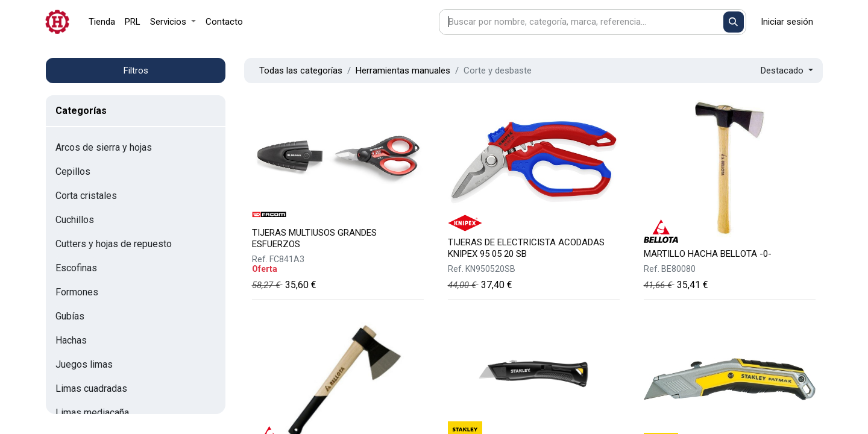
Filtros (136, 71)
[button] (787, 71)
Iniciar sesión (787, 22)
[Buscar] (734, 22)
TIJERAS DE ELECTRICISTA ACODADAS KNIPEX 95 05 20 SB (526, 248)
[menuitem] (102, 22)
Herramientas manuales (403, 71)
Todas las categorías (301, 71)
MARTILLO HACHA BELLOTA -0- (708, 254)
